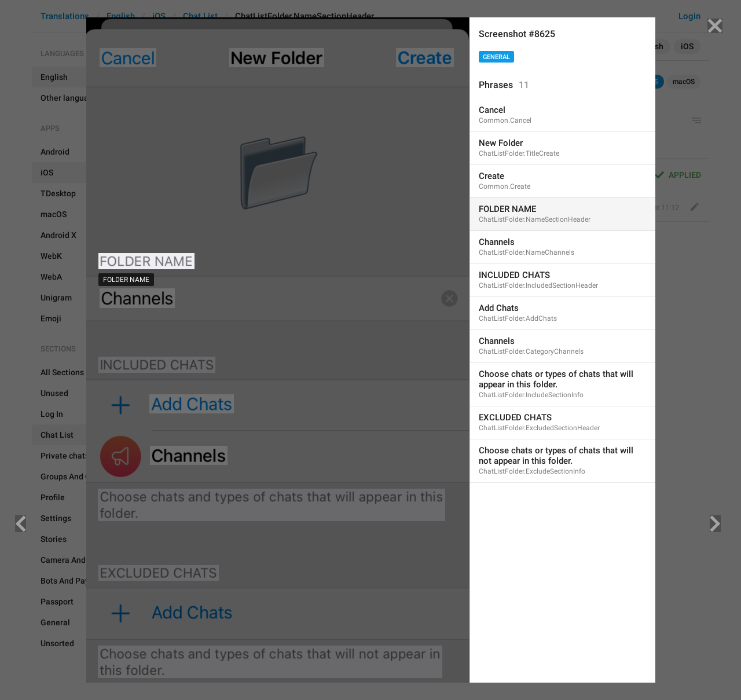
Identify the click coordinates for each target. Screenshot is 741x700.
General (496, 57)
